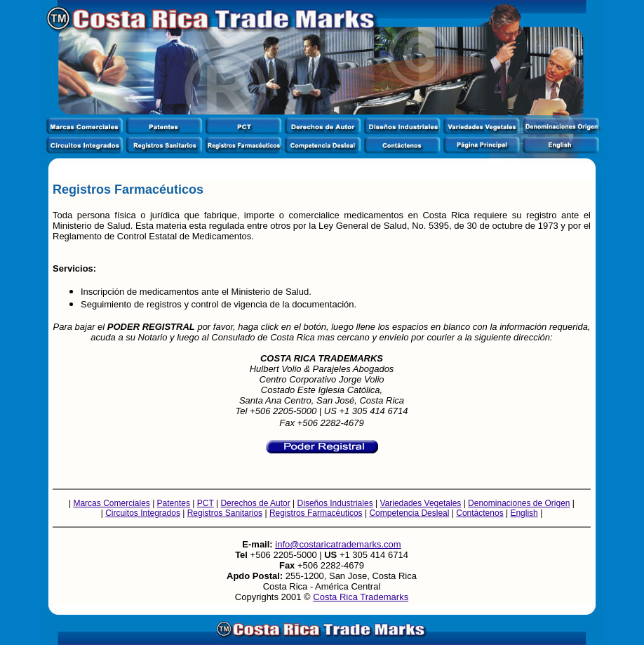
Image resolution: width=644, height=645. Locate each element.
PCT (206, 503)
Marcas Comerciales (111, 503)
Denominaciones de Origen (519, 503)
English (524, 513)
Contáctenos (479, 513)
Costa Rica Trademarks (361, 597)
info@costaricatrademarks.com (338, 544)
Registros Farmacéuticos (316, 513)
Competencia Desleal (409, 513)
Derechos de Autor (255, 503)
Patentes (174, 503)
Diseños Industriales (335, 503)
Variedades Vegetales (420, 503)
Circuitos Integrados (143, 513)
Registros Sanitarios (225, 513)
